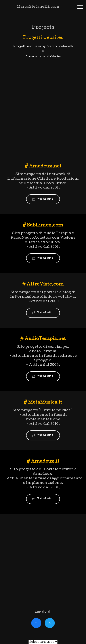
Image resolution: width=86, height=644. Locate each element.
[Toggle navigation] (80, 7)
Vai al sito (43, 199)
